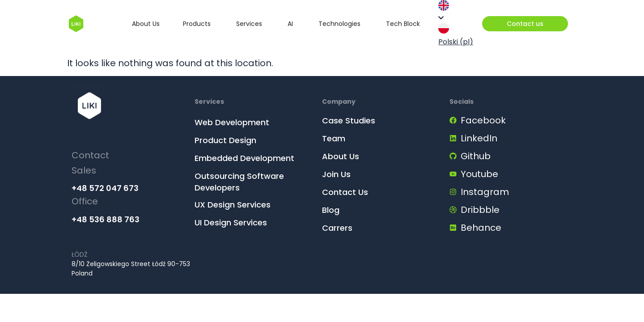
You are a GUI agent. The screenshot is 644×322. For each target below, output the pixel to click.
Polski (456, 35)
